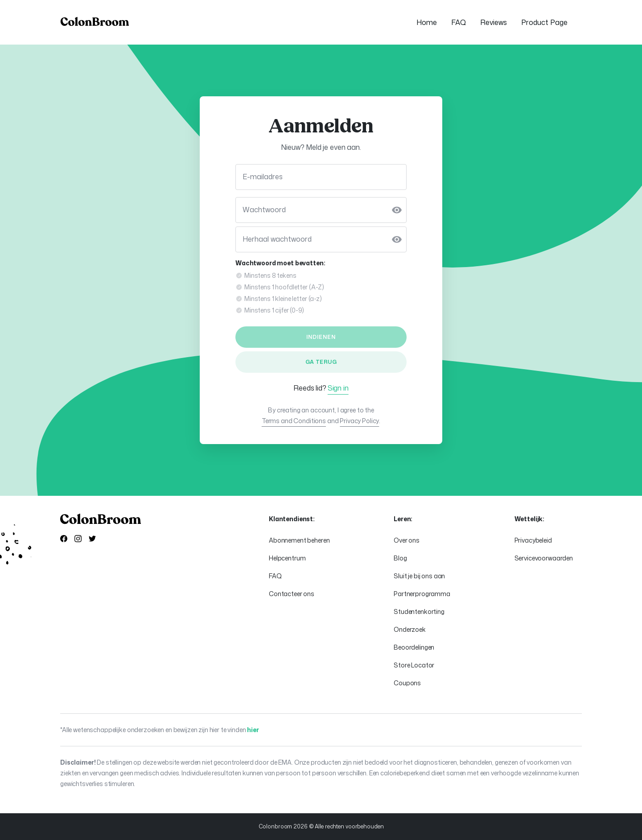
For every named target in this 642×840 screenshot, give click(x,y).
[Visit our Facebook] (64, 539)
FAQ (275, 576)
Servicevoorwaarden (544, 558)
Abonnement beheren (299, 540)
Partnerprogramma (422, 594)
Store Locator (414, 665)
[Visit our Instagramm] (78, 539)
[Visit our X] (92, 539)
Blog (400, 558)
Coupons (407, 683)
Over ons (407, 540)
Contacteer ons (292, 594)
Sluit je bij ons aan (419, 576)
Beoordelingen (414, 647)
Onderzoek (410, 629)
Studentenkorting (419, 611)
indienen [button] (321, 337)
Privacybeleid (533, 540)
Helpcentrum (287, 558)
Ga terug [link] (321, 362)
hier (253, 730)
